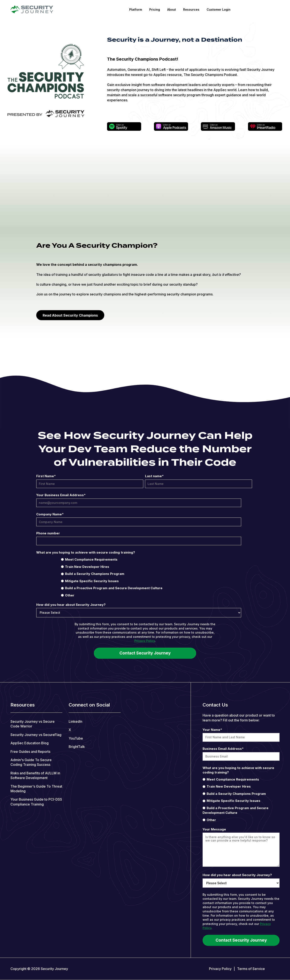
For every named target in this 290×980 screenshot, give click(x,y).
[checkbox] (144, 577)
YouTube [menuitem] (76, 738)
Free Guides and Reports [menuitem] (30, 752)
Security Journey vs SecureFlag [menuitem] (36, 735)
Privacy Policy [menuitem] (220, 969)
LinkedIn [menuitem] (75, 721)
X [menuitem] (70, 730)
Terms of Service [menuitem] (251, 969)
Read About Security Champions (70, 315)
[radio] (144, 559)
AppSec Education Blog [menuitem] (30, 743)
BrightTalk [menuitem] (77, 747)
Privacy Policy (145, 641)
